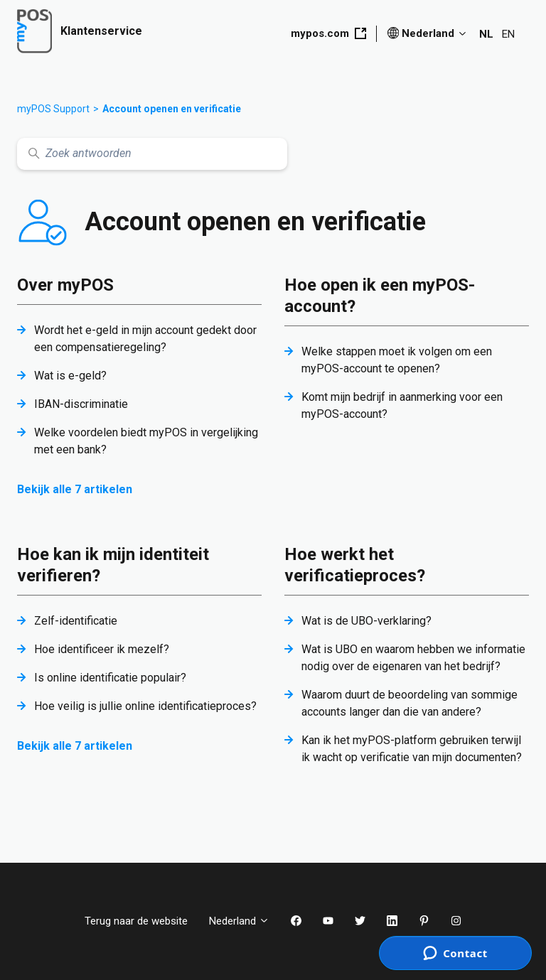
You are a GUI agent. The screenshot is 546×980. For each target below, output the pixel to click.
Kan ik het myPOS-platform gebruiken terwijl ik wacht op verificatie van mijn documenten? (412, 749)
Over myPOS (65, 285)
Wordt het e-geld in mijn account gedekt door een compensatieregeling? (145, 339)
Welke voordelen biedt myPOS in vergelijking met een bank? (146, 441)
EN (508, 34)
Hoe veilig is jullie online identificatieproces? (145, 706)
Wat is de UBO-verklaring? (366, 621)
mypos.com (328, 33)
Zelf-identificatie (76, 621)
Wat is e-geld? (70, 376)
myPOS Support (53, 109)
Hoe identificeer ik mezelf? (102, 649)
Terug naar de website (136, 921)
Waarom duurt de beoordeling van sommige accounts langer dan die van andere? (409, 703)
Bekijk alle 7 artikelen (75, 489)
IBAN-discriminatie (81, 404)
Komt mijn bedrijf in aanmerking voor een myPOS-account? (402, 405)
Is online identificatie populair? (110, 678)
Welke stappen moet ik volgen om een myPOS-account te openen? (397, 360)
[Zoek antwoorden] (152, 154)
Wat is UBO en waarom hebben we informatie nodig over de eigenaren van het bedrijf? (413, 658)
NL (486, 34)
